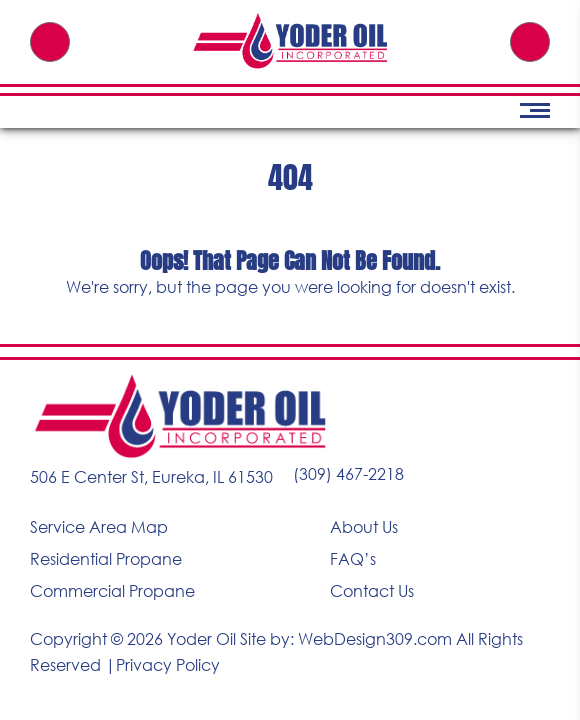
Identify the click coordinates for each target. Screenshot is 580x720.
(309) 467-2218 (50, 42)
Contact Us (372, 591)
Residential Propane (106, 559)
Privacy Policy (168, 665)
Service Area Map (99, 527)
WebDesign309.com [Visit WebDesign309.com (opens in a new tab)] (375, 639)
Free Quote (530, 42)
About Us (364, 527)
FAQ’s (353, 559)
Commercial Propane (112, 591)
